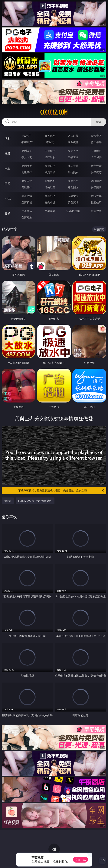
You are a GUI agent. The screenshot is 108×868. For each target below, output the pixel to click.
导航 (8, 214)
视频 (8, 153)
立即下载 (80, 860)
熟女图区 (73, 187)
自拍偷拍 (50, 151)
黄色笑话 (73, 202)
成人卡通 (73, 166)
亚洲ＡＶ (27, 151)
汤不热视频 (73, 211)
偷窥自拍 (27, 181)
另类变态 (96, 172)
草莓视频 (50, 211)
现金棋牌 (73, 142)
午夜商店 (27, 211)
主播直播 (73, 157)
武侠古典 (96, 196)
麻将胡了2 (27, 142)
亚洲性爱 (27, 166)
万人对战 (73, 136)
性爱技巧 (96, 202)
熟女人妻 (27, 157)
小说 (8, 199)
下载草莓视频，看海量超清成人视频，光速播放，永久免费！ (61, 491)
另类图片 (96, 187)
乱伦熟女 (73, 172)
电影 (8, 169)
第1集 (8, 501)
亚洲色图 (50, 181)
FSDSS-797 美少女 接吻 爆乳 (35, 501)
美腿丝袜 (27, 187)
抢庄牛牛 (96, 142)
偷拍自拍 (50, 166)
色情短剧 (27, 217)
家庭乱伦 (50, 196)
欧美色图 (73, 181)
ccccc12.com (54, 112)
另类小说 (50, 202)
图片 (8, 184)
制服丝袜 (27, 172)
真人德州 (50, 136)
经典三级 (50, 172)
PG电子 (27, 136)
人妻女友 (73, 196)
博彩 (8, 138)
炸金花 (50, 142)
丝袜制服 (50, 157)
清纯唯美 (50, 187)
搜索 (99, 122)
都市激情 (27, 196)
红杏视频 (96, 211)
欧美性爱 (96, 166)
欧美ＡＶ (73, 151)
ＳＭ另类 (96, 157)
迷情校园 (27, 202)
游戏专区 (96, 136)
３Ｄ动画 (96, 151)
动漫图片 (96, 181)
